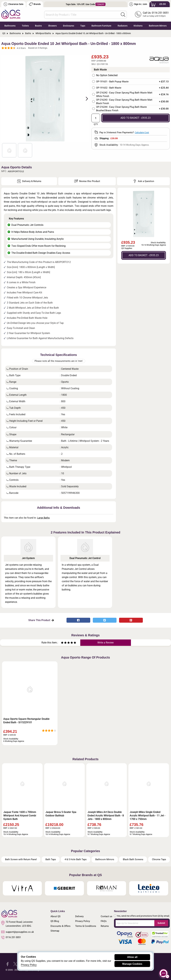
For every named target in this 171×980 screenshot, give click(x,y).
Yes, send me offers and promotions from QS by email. (143, 916)
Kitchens (138, 26)
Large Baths (43, 518)
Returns (105, 926)
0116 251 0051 (11, 937)
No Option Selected (107, 75)
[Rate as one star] (62, 643)
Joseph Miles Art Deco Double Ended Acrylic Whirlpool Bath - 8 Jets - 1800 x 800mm (106, 816)
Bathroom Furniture (101, 26)
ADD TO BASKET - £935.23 (136, 118)
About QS (55, 916)
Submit (161, 923)
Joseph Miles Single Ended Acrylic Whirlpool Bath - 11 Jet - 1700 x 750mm (147, 816)
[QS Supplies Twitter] (15, 964)
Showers (52, 26)
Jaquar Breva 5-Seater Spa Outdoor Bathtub (61, 814)
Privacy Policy (83, 921)
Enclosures (69, 26)
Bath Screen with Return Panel (21, 859)
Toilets (25, 26)
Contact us (106, 916)
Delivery (79, 916)
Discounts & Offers (60, 926)
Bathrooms (10, 26)
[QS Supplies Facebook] (8, 964)
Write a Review (106, 643)
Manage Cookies (132, 964)
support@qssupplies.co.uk (18, 932)
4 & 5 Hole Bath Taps (76, 859)
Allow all (132, 957)
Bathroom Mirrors (158, 26)
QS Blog (55, 921)
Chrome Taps (159, 859)
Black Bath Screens (133, 859)
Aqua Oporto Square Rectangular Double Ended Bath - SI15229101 (26, 721)
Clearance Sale (13, 4)
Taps (83, 26)
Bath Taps (51, 859)
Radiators (123, 26)
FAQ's (104, 921)
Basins (38, 26)
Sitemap (55, 931)
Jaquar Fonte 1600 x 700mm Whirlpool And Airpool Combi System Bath (20, 816)
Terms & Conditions (86, 926)
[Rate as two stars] (64, 643)
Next (85, 98)
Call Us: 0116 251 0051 (156, 13)
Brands (35, 4)
